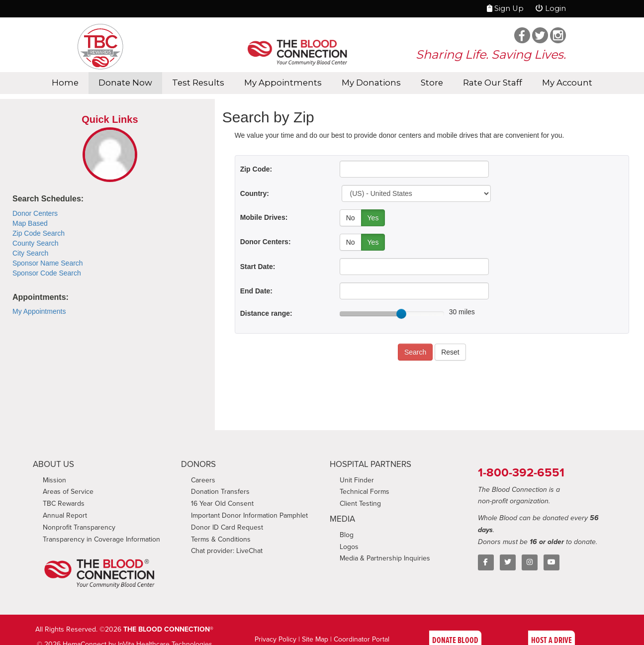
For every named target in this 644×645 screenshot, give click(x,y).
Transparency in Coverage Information (101, 539)
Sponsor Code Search (47, 273)
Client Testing (360, 504)
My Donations (371, 83)
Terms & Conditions (221, 539)
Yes (373, 218)
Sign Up (505, 8)
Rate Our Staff (493, 83)
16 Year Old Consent (222, 504)
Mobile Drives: (264, 217)
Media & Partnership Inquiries (385, 558)
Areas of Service (68, 492)
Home (65, 83)
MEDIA (342, 519)
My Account (567, 83)
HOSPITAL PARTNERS (370, 464)
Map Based (30, 223)
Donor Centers (35, 213)
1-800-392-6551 (521, 472)
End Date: (256, 291)
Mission (54, 480)
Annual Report (65, 515)
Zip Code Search (39, 233)
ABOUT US (53, 464)
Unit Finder (357, 480)
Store (432, 83)
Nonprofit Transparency (79, 527)
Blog (347, 535)
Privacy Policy (276, 639)
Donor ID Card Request (227, 527)
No (351, 218)
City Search (30, 253)
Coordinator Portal (362, 639)
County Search (36, 243)
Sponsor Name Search (48, 263)
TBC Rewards (64, 504)
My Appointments (283, 83)
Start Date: (258, 267)
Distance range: (266, 313)
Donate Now (125, 83)
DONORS (198, 464)
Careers (203, 480)
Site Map (315, 639)
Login (551, 8)
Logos (349, 547)
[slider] (401, 314)
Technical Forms (365, 492)
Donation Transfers (220, 492)
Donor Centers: (266, 242)
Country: (255, 193)
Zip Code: (256, 169)
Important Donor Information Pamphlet (249, 515)
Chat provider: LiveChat (227, 551)
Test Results (198, 83)
